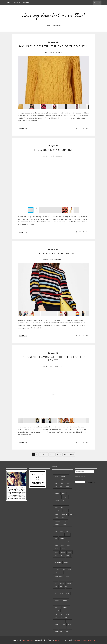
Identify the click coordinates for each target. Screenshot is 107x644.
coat (62, 508)
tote (66, 618)
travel (63, 621)
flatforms (63, 528)
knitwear (57, 559)
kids (62, 556)
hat (64, 542)
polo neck (69, 583)
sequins (69, 590)
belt (62, 480)
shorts (68, 594)
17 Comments (58, 366)
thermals (67, 614)
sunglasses (57, 607)
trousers (57, 625)
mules (68, 576)
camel (64, 494)
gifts (67, 532)
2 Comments (58, 260)
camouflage (57, 497)
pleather (62, 583)
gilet (56, 535)
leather (69, 559)
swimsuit (57, 611)
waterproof (62, 628)
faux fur (57, 528)
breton (62, 490)
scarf (63, 590)
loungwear (57, 570)
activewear (57, 473)
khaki (56, 556)
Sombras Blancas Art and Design (85, 640)
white (69, 628)
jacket (63, 545)
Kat (46, 53)
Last (72, 455)
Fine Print (17, 2)
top (61, 618)
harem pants (58, 542)
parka (68, 580)
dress (65, 521)
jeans (68, 545)
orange (62, 580)
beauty (56, 480)
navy (56, 580)
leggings (66, 563)
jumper (56, 552)
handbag (62, 539)
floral (62, 532)
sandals (57, 590)
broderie (69, 490)
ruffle (66, 587)
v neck (63, 625)
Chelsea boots (58, 504)
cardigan (65, 497)
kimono (67, 556)
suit (68, 604)
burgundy (57, 494)
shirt (56, 594)
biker (67, 480)
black (56, 483)
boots (56, 490)
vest (56, 628)
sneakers (65, 601)
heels (70, 542)
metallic (70, 570)
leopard (57, 566)
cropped (57, 514)
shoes (61, 594)
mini (61, 573)
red (61, 587)
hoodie (56, 545)
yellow (67, 632)
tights (56, 618)
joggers (64, 549)
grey (56, 539)
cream (66, 511)
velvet (69, 625)
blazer (62, 483)
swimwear (64, 611)
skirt (67, 597)
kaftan (70, 552)
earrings (65, 525)
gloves (62, 535)
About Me (26, 2)
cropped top (64, 514)
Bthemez (57, 640)
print (56, 587)
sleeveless (57, 601)
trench (69, 621)
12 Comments (58, 53)
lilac (62, 566)
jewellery (57, 549)
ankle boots (65, 473)
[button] (88, 80)
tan (61, 614)
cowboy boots (58, 511)
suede (62, 604)
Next (66, 455)
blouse (68, 483)
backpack (63, 476)
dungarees (57, 525)
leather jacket (58, 563)
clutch (56, 508)
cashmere (57, 501)
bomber (67, 487)
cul (71, 514)
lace (63, 559)
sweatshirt (65, 607)
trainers (57, 621)
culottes (57, 518)
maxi (64, 570)
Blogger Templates (28, 640)
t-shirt (56, 614)
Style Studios (57, 26)
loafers (68, 566)
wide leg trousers (59, 632)
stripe (56, 604)
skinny (61, 597)
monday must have (59, 576)
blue (56, 487)
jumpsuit (63, 552)
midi (56, 573)
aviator (56, 476)
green (68, 535)
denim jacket (58, 521)
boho (61, 487)
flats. (56, 532)
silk (56, 597)
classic (66, 504)
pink (56, 583)
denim (63, 518)
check (64, 501)
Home (9, 2)
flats (70, 528)
